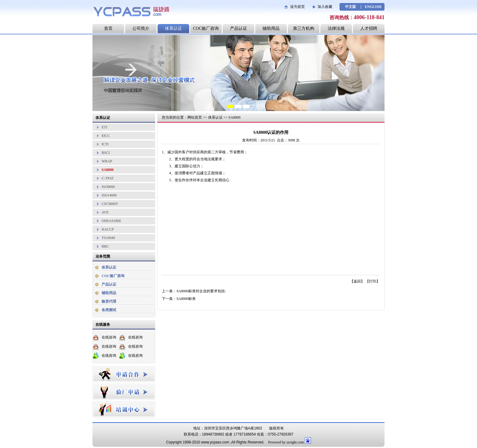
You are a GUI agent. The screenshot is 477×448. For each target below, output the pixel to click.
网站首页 (195, 117)
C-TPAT (108, 178)
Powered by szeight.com (286, 442)
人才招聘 (369, 28)
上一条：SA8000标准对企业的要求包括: (194, 291)
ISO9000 (108, 187)
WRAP (107, 161)
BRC (105, 246)
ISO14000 (109, 195)
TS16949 (108, 238)
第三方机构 (304, 28)
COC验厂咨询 (206, 28)
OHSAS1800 (111, 221)
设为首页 (298, 7)
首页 (108, 28)
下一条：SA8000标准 (179, 299)
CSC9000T (110, 204)
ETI (104, 127)
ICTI (105, 144)
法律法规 (336, 28)
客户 (186, 152)
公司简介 (141, 28)
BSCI (106, 153)
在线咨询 (109, 337)
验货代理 (109, 301)
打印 (373, 281)
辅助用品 (271, 28)
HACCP (108, 229)
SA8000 (108, 170)
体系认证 (173, 28)
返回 (357, 281)
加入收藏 (325, 7)
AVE (105, 212)
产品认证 (238, 28)
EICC (106, 136)
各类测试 (109, 310)
